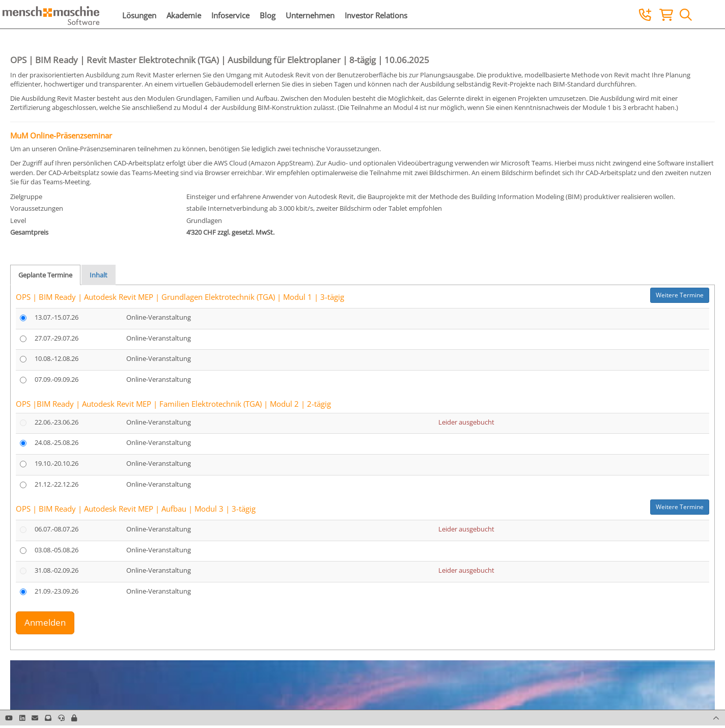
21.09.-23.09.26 (57, 591)
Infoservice (230, 15)
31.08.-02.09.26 (57, 570)
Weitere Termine (680, 295)
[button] (74, 718)
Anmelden (45, 622)
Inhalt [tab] (99, 275)
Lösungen (139, 15)
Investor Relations (376, 15)
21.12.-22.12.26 (57, 484)
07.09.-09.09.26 (57, 379)
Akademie (184, 15)
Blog (268, 15)
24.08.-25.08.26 (57, 442)
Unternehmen (310, 15)
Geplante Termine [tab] (45, 275)
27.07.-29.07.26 (57, 338)
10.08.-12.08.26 (57, 358)
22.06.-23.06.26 (57, 422)
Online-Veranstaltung (159, 317)
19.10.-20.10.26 (57, 463)
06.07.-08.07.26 (57, 529)
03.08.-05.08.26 (57, 550)
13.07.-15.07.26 (57, 317)
